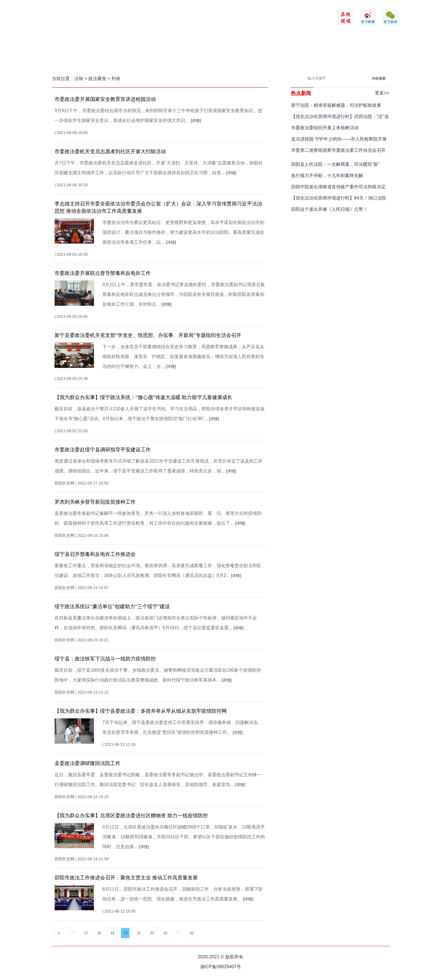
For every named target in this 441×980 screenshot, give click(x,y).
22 (152, 933)
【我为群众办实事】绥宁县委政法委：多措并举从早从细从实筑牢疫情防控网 (141, 711)
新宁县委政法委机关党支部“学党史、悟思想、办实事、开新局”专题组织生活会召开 (148, 335)
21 (139, 933)
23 (165, 933)
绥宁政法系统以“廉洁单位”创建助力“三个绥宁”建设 (112, 606)
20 (126, 933)
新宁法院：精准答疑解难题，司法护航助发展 (336, 105)
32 (192, 933)
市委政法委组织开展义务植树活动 (325, 128)
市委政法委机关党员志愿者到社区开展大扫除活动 (110, 151)
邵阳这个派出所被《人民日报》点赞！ (329, 209)
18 (99, 933)
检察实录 (220, 55)
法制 (79, 79)
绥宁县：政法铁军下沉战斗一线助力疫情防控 (105, 659)
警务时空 (191, 55)
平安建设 (161, 55)
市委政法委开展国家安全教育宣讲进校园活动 (105, 99)
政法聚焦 (132, 55)
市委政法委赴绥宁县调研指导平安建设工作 (103, 450)
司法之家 (250, 55)
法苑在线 (280, 55)
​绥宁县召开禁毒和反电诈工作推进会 (95, 554)
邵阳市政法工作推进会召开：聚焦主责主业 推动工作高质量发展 (126, 878)
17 (86, 933)
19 (112, 933)
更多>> (382, 93)
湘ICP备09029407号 (220, 967)
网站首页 (102, 55)
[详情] (196, 121)
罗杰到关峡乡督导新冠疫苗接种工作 (95, 502)
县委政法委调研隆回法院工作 (87, 763)
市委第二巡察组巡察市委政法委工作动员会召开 (338, 150)
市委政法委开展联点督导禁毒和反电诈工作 (103, 273)
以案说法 (309, 55)
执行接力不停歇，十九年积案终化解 (327, 176)
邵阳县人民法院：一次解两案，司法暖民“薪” (335, 164)
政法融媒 (339, 55)
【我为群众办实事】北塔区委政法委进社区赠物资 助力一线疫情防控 (131, 816)
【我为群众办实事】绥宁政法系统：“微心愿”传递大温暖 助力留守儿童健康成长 (143, 397)
